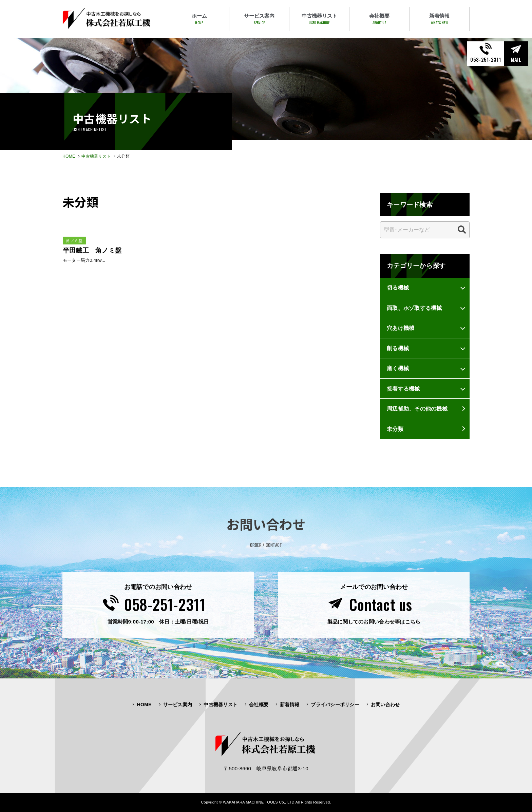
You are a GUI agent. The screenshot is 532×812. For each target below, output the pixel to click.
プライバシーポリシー (335, 705)
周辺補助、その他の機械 (417, 409)
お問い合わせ (385, 705)
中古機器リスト (96, 156)
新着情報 (290, 705)
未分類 (395, 429)
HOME (69, 156)
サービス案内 (178, 705)
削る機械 (398, 348)
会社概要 (259, 705)
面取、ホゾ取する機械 (414, 308)
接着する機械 (403, 389)
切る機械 (398, 288)
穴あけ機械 (401, 328)
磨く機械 (398, 368)
